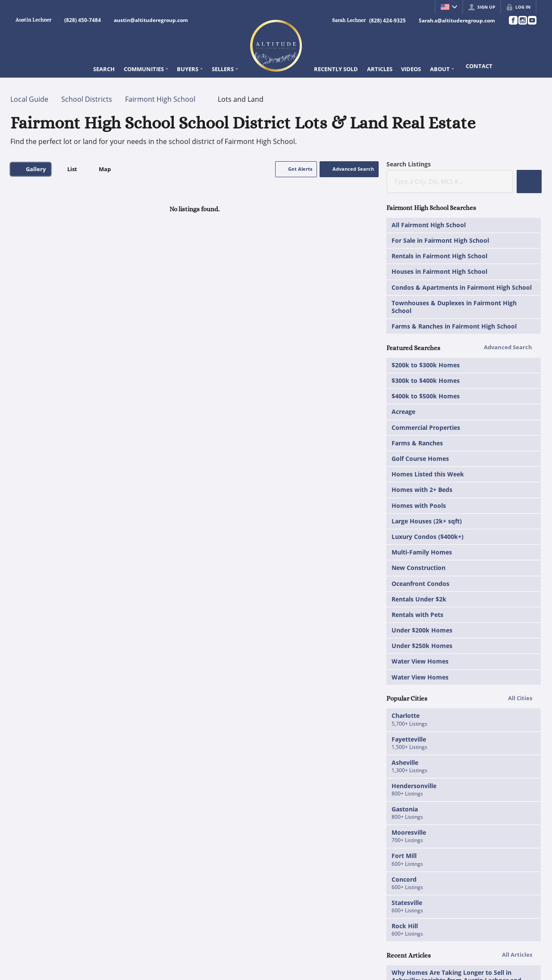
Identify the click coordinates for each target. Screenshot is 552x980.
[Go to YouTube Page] (532, 20)
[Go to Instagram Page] (522, 20)
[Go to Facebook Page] (513, 20)
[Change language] (449, 7)
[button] (296, 169)
